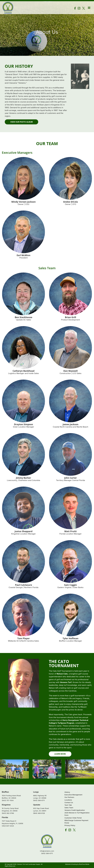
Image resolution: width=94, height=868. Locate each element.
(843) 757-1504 (8, 801)
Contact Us (69, 802)
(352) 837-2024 (8, 826)
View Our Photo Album (21, 122)
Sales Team (69, 808)
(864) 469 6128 (39, 813)
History (67, 792)
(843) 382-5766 (8, 813)
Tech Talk (68, 805)
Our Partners (69, 797)
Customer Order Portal (73, 818)
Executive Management (73, 795)
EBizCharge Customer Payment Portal (76, 822)
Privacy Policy (70, 825)
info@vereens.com (47, 851)
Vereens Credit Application (75, 810)
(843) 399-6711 (39, 801)
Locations (68, 800)
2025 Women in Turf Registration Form (77, 814)
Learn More (60, 754)
